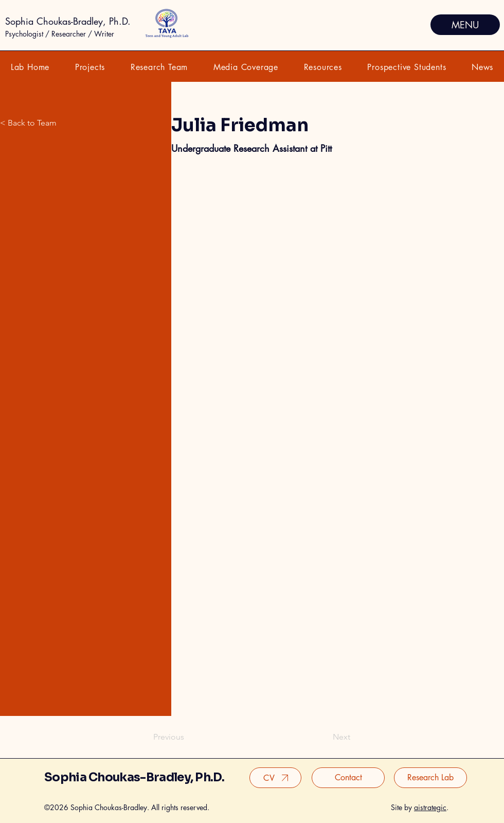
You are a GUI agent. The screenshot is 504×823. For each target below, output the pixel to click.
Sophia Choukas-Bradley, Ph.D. (68, 21)
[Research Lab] (430, 778)
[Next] (337, 737)
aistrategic (430, 807)
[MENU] (465, 25)
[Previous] (170, 737)
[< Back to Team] (64, 123)
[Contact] (348, 778)
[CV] (275, 778)
